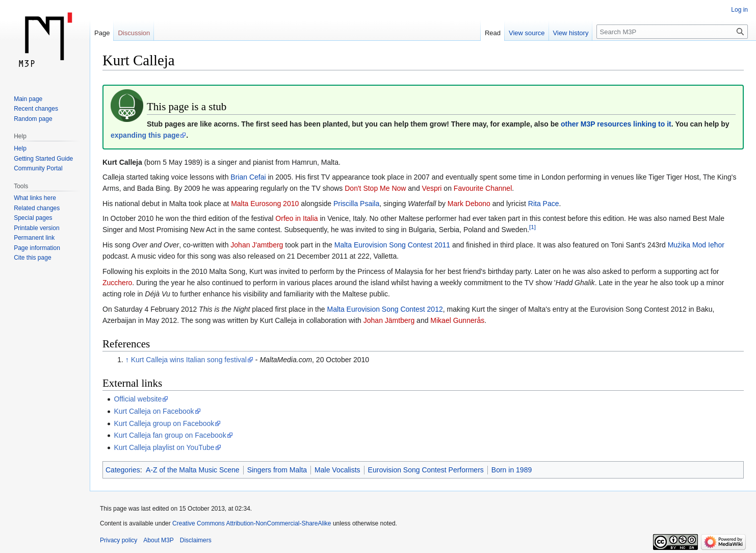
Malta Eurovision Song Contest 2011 (392, 245)
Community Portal (38, 168)
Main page (28, 99)
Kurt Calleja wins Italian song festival (189, 360)
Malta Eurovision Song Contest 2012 (385, 309)
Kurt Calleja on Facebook (154, 411)
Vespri (432, 188)
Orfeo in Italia (296, 218)
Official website (138, 399)
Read (493, 33)
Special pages (33, 218)
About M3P (158, 540)
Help (20, 148)
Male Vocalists (337, 470)
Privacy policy (119, 540)
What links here (35, 198)
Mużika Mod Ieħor (696, 245)
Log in (739, 10)
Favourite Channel (483, 188)
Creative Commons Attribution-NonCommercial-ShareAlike (252, 523)
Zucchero (117, 283)
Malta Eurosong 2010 (265, 204)
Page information (37, 248)
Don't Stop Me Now (375, 188)
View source (527, 33)
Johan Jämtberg (389, 320)
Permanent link (34, 238)
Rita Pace (544, 204)
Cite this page (32, 258)
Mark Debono (469, 204)
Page (102, 33)
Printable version (36, 228)
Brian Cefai (248, 177)
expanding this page (145, 135)
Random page (33, 119)
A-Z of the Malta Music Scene (193, 470)
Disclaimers (196, 540)
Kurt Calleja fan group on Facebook (170, 435)
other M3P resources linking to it (616, 124)
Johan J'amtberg (257, 245)
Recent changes (36, 109)
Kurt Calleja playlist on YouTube (164, 447)
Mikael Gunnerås (457, 320)
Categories (123, 470)
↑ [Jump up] (127, 360)
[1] (532, 227)
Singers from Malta (277, 470)
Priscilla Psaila (356, 204)
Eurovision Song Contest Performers (426, 470)
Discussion (134, 33)
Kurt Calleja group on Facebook (164, 423)
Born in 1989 (512, 470)
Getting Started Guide (43, 159)
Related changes (37, 208)
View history (571, 33)
